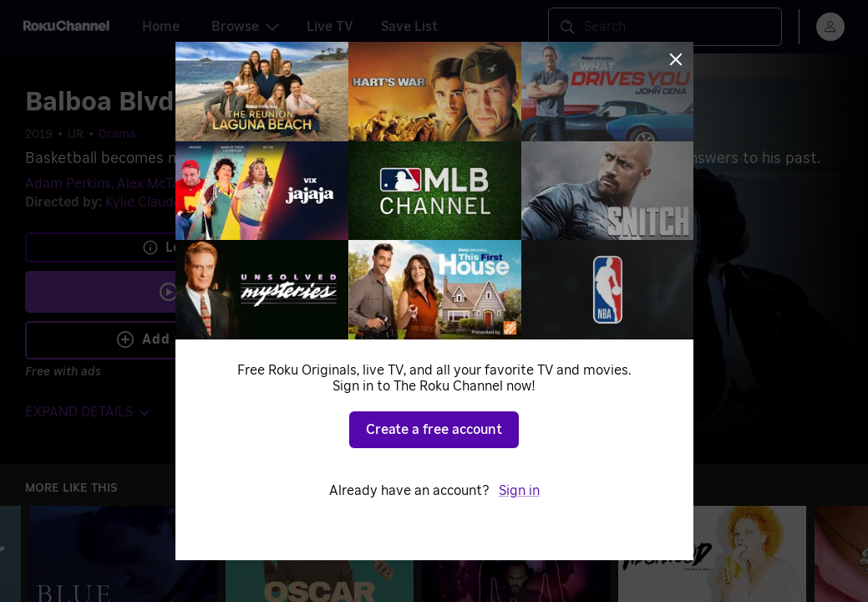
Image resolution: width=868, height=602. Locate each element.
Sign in (519, 491)
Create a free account (434, 430)
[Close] (676, 59)
